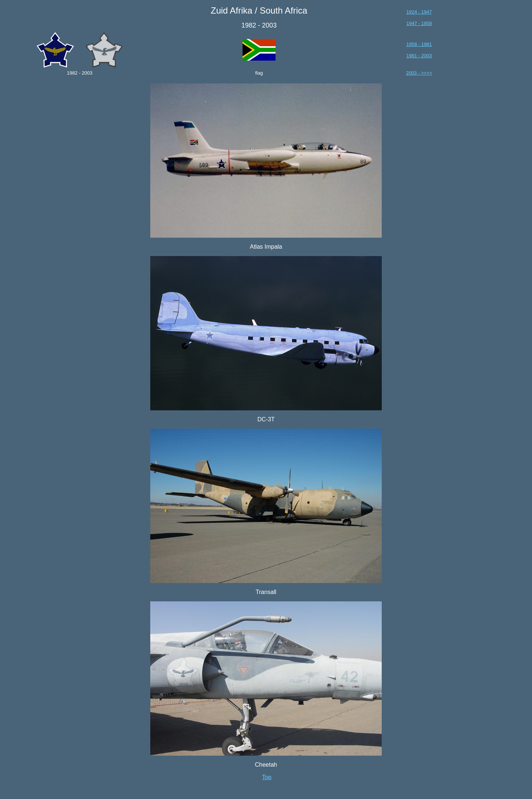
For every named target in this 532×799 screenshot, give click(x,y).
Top (267, 777)
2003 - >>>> (419, 73)
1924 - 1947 (419, 12)
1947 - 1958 (419, 23)
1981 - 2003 (419, 56)
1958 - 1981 (419, 44)
